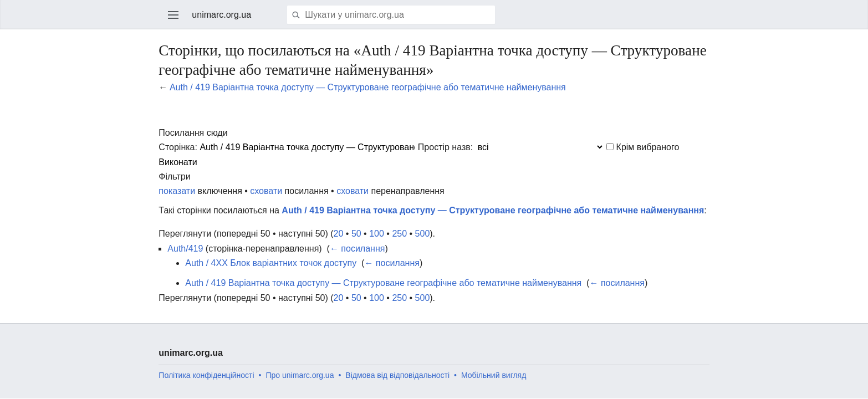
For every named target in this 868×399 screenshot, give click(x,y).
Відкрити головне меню (173, 15)
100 (377, 234)
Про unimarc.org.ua (300, 375)
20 (339, 234)
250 (399, 234)
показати (177, 191)
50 (356, 234)
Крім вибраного (648, 147)
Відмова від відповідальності (397, 375)
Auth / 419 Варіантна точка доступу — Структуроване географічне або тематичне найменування (368, 87)
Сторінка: (178, 147)
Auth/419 (185, 249)
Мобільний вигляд (494, 375)
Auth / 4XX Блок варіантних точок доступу (271, 263)
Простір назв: (445, 147)
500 (423, 234)
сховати (266, 191)
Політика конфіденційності (206, 375)
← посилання (358, 249)
